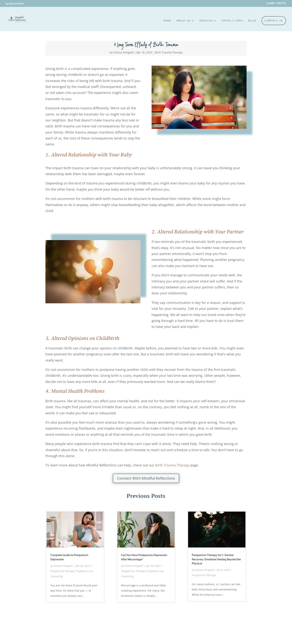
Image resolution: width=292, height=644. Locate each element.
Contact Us (274, 21)
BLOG (252, 21)
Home (167, 21)
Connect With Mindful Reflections (146, 478)
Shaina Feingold (123, 52)
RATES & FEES (233, 21)
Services (206, 21)
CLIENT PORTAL (276, 4)
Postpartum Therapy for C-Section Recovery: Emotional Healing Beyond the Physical (216, 559)
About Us (183, 21)
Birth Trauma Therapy (169, 52)
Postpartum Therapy (62, 571)
